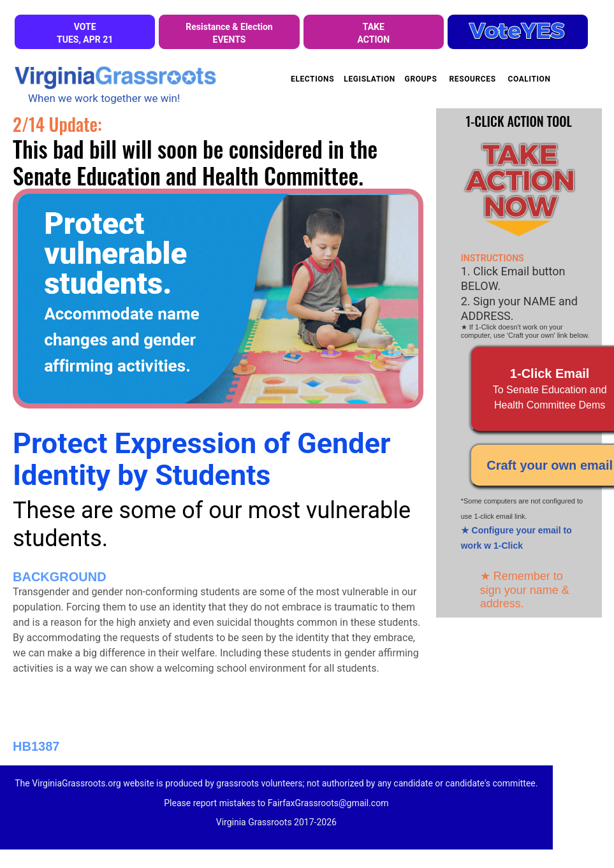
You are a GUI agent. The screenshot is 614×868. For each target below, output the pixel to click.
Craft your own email (550, 465)
